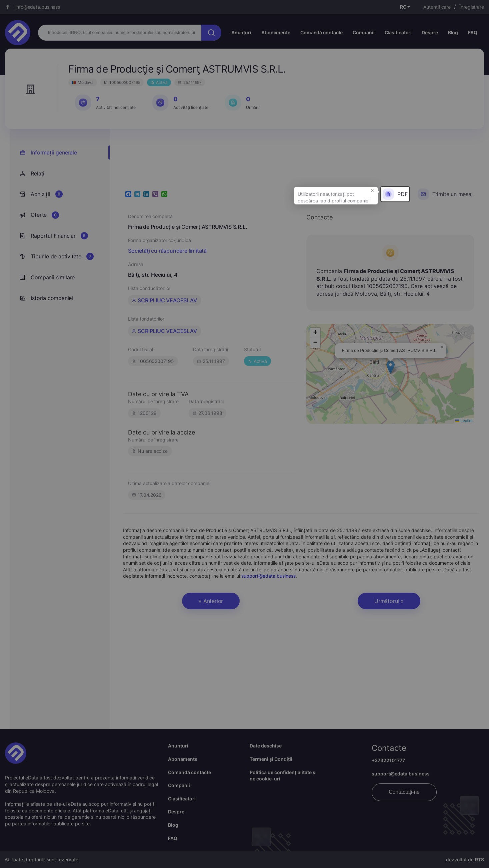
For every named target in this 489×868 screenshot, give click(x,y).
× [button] (372, 190)
